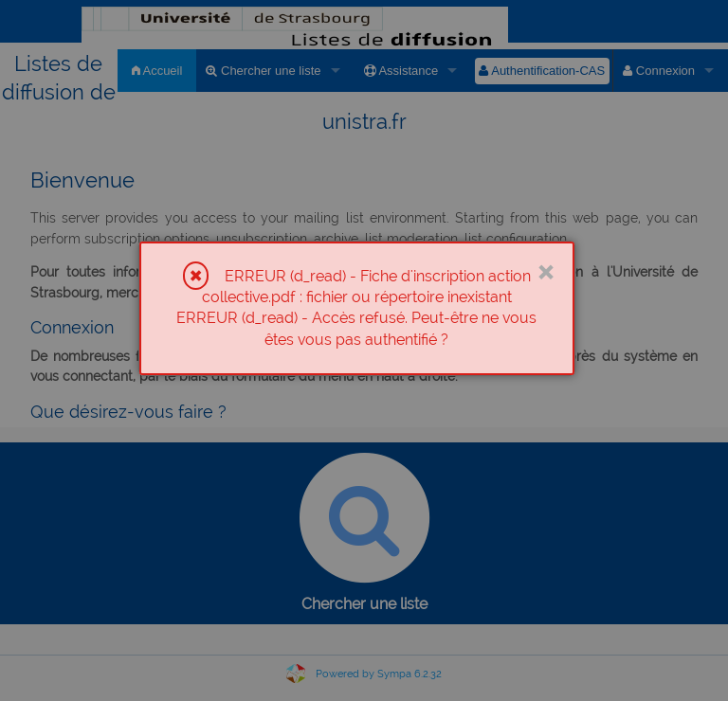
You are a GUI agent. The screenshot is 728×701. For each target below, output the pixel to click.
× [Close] (545, 270)
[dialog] (357, 309)
